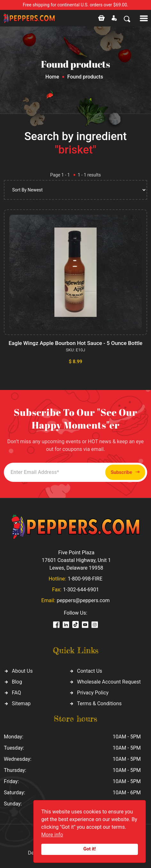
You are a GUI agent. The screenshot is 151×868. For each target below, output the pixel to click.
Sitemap (21, 703)
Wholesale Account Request (109, 682)
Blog (17, 682)
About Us (22, 671)
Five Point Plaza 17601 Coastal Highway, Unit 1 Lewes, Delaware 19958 (76, 560)
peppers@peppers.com (83, 600)
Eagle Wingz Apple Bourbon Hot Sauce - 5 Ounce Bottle (75, 343)
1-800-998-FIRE (85, 579)
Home (52, 77)
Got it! (90, 849)
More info (52, 835)
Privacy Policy (93, 693)
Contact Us (90, 671)
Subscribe (125, 472)
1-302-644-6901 (81, 590)
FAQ (16, 693)
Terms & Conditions (99, 703)
